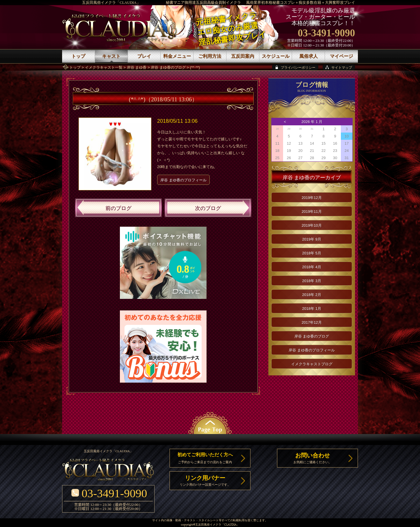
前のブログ (118, 208)
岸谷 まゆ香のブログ (168, 67)
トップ (75, 67)
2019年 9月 (312, 239)
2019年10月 (312, 225)
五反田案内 (243, 56)
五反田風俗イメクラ (208, 525)
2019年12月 (312, 198)
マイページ (341, 56)
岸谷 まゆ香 (137, 67)
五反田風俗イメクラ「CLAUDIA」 (111, 2)
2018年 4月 (312, 267)
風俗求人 (309, 56)
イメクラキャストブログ (312, 364)
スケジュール (276, 56)
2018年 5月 (312, 253)
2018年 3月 (312, 281)
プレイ (144, 56)
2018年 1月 (312, 309)
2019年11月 (312, 212)
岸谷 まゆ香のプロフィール (183, 180)
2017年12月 (312, 322)
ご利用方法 (210, 56)
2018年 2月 (312, 295)
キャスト (111, 56)
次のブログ (208, 208)
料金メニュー (177, 56)
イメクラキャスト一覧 (104, 67)
